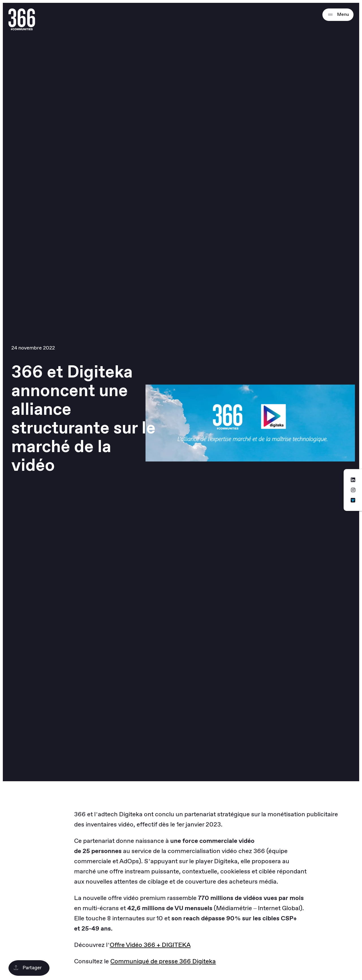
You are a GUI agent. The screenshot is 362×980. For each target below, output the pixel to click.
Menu (338, 15)
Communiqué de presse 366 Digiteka (163, 962)
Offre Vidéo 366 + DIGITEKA (150, 945)
